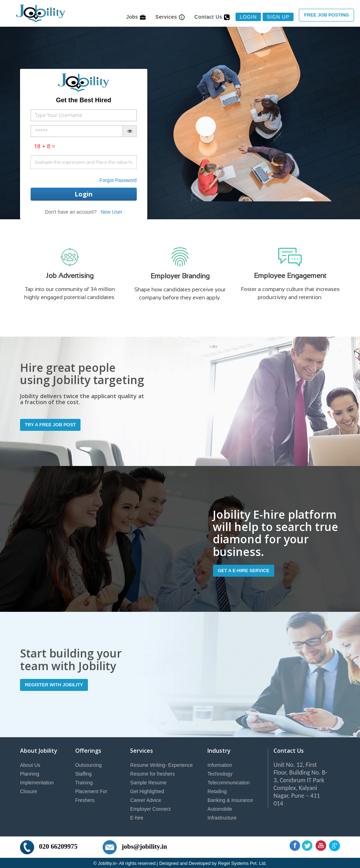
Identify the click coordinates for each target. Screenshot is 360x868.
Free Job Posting (326, 15)
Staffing (83, 773)
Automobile (220, 808)
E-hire (137, 817)
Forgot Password (118, 180)
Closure (28, 790)
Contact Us (212, 17)
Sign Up (278, 17)
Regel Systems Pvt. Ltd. (242, 862)
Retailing (217, 790)
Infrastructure (222, 817)
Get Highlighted (147, 790)
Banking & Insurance (230, 799)
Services (170, 17)
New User (111, 212)
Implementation (37, 782)
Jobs (136, 17)
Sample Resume (148, 782)
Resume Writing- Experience (161, 764)
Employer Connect (150, 808)
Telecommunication (229, 782)
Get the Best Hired (83, 100)
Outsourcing (88, 764)
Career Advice (146, 799)
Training (84, 782)
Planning (30, 773)
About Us (30, 764)
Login (248, 17)
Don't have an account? (71, 212)
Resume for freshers (152, 773)
